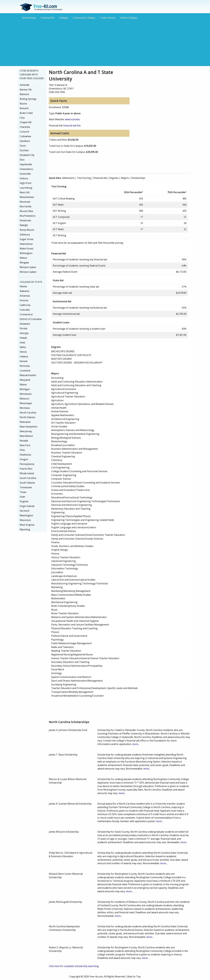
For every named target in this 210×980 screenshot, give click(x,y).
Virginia (24, 501)
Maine (23, 385)
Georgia (24, 333)
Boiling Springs (28, 99)
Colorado (25, 310)
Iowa (22, 342)
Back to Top (134, 976)
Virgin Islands (27, 506)
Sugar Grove (27, 239)
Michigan (25, 389)
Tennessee (26, 487)
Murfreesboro (28, 216)
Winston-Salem (28, 272)
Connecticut (26, 314)
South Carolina (28, 478)
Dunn (23, 146)
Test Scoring (84, 178)
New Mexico (26, 436)
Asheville (24, 85)
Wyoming (25, 529)
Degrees (114, 178)
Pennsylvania (27, 464)
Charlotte (25, 127)
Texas (23, 492)
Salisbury (25, 234)
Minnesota (26, 394)
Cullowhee (25, 136)
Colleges (63, 18)
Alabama (24, 291)
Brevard (24, 108)
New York (25, 445)
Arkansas (25, 296)
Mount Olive (26, 211)
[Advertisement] (105, 42)
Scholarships (29, 18)
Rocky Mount (27, 230)
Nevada (24, 441)
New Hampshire (29, 427)
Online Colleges (129, 18)
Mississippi (26, 403)
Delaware (25, 324)
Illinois (23, 352)
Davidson (25, 141)
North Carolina (28, 413)
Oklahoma (25, 455)
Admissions (68, 178)
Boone (23, 104)
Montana (25, 408)
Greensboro (26, 169)
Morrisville (26, 206)
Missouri (24, 399)
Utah (22, 497)
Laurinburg (26, 188)
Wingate (24, 263)
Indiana (24, 356)
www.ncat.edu (72, 119)
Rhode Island (27, 473)
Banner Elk (26, 90)
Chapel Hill (26, 122)
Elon (22, 160)
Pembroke (25, 220)
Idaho (23, 347)
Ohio (22, 450)
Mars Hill (25, 192)
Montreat (25, 202)
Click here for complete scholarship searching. (74, 966)
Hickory (24, 178)
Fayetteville (26, 164)
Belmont (24, 94)
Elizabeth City (27, 155)
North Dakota (27, 417)
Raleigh (24, 225)
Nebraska (25, 422)
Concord (24, 132)
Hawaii (23, 338)
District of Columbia (31, 319)
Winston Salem (28, 267)
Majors (125, 178)
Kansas (24, 361)
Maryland (25, 380)
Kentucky (25, 366)
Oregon (24, 459)
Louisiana (25, 370)
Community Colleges (84, 18)
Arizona (24, 300)
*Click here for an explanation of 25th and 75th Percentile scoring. (87, 243)
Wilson (23, 258)
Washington (26, 515)
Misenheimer (27, 197)
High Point (26, 183)
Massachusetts (28, 375)
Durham (24, 150)
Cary (22, 118)
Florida (23, 328)
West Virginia (27, 525)
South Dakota (27, 483)
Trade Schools (108, 18)
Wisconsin (25, 520)
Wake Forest (27, 249)
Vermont (24, 511)
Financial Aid (47, 18)
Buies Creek (26, 113)
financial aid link (72, 125)
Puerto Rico (26, 469)
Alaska (23, 286)
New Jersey (26, 431)
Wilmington (26, 253)
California (25, 305)
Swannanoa (26, 244)
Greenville (25, 174)
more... (136, 744)
